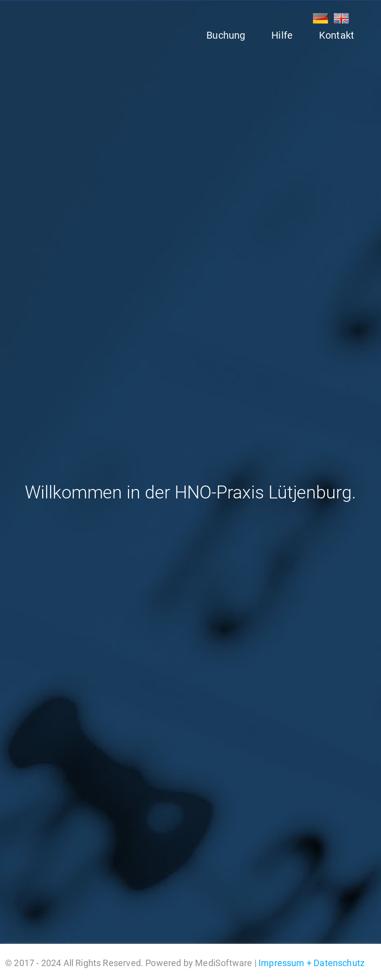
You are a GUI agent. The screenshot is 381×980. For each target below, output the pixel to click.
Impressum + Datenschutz (312, 963)
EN (341, 18)
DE (320, 18)
